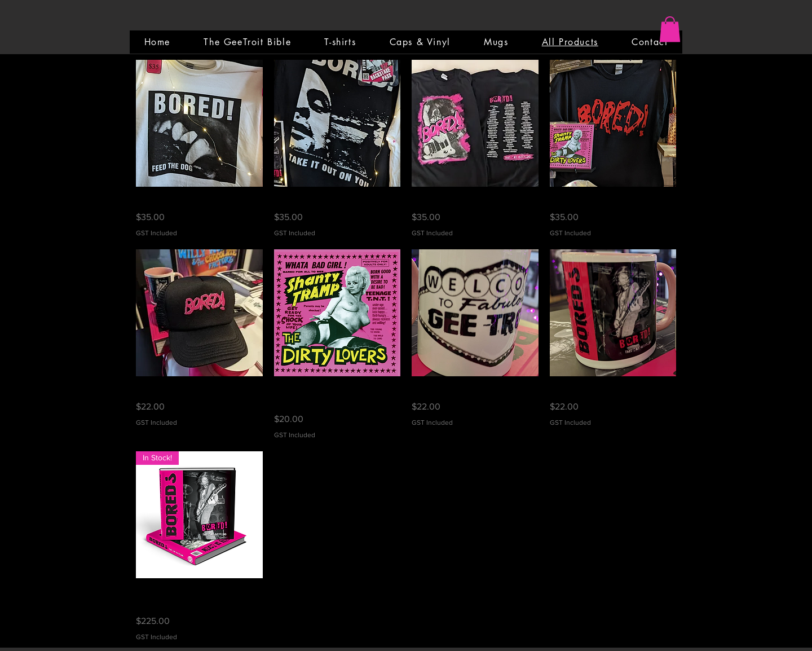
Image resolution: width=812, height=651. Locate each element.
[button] (670, 29)
